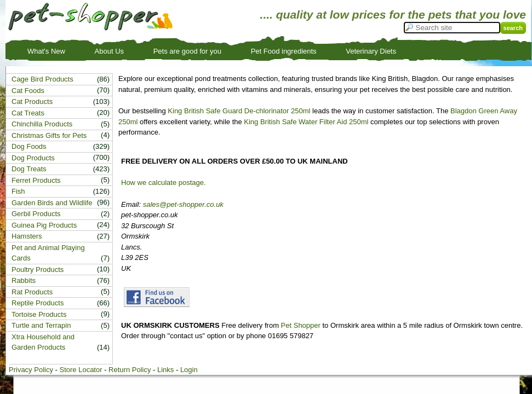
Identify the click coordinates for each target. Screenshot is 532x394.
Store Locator (81, 370)
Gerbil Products (36, 214)
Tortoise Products (39, 314)
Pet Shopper (301, 325)
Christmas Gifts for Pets (49, 135)
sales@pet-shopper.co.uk (183, 204)
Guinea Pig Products (44, 225)
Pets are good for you (187, 51)
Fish (18, 191)
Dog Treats (29, 169)
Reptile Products (38, 303)
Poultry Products (38, 270)
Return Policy (130, 370)
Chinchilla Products (42, 124)
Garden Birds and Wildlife (52, 203)
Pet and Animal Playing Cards (48, 253)
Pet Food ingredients (284, 51)
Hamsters (27, 236)
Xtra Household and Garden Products (43, 342)
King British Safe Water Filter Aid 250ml (306, 122)
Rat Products (32, 292)
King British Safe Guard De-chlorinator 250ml (239, 111)
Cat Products (32, 102)
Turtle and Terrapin (41, 325)
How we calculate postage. (164, 182)
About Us (109, 51)
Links (165, 370)
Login (189, 370)
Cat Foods (28, 91)
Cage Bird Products (42, 79)
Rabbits (24, 280)
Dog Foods (29, 146)
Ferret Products (36, 180)
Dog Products (33, 158)
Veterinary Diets (371, 51)
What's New (46, 51)
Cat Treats (28, 113)
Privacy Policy (31, 370)
